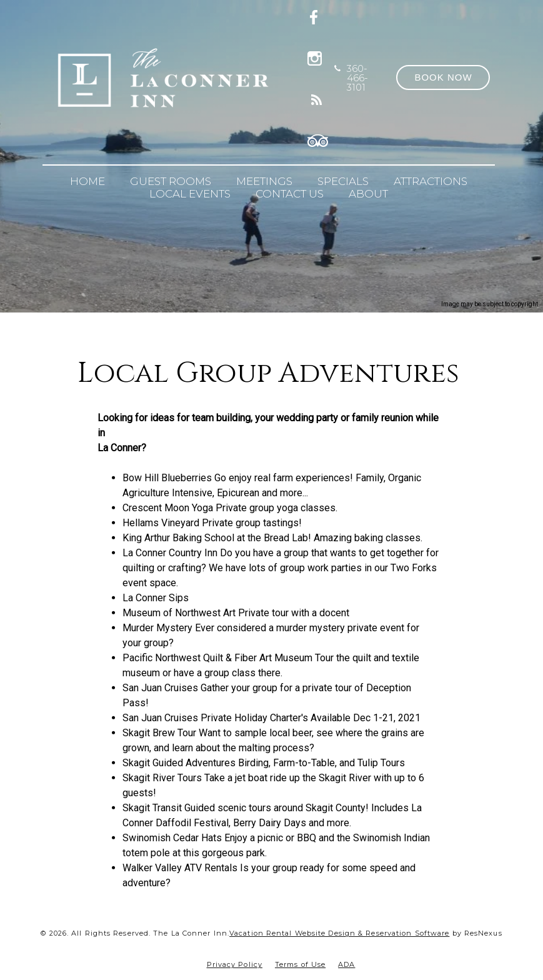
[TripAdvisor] (318, 139)
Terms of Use (300, 964)
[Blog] (317, 97)
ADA (346, 964)
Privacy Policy (235, 964)
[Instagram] (317, 56)
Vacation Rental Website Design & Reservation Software (339, 933)
